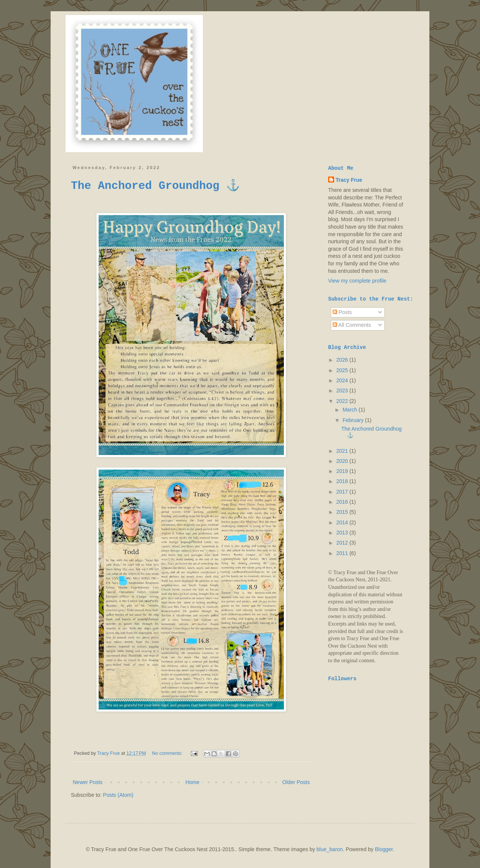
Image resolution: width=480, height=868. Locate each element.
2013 (343, 533)
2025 (343, 370)
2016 (343, 502)
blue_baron (330, 849)
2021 (343, 451)
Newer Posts (88, 782)
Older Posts (296, 782)
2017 (343, 492)
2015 (343, 512)
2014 (343, 522)
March (350, 410)
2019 (343, 471)
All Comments (352, 325)
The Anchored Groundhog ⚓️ (155, 186)
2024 (343, 380)
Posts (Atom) (118, 795)
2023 (343, 391)
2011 (343, 553)
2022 (343, 401)
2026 (343, 360)
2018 (343, 481)
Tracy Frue (349, 180)
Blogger (384, 849)
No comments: (168, 753)
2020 (343, 461)
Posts (342, 312)
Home (192, 782)
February (354, 420)
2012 (343, 543)
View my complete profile (357, 281)
